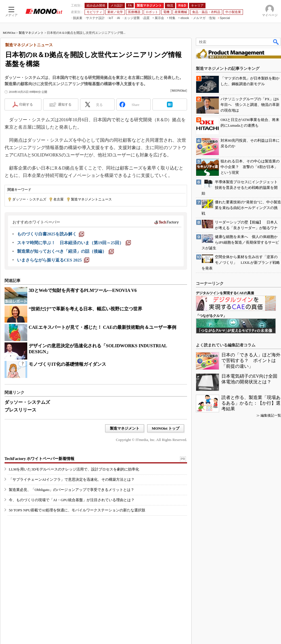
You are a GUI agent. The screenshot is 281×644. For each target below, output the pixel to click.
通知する (65, 104)
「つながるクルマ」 (211, 316)
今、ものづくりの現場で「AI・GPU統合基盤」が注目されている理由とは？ (72, 500)
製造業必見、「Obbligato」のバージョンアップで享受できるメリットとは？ (72, 490)
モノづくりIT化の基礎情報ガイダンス (67, 364)
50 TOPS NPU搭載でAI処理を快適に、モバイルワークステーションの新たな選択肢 (77, 510)
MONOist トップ (166, 428)
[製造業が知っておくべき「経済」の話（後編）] (65, 251)
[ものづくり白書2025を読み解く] (51, 234)
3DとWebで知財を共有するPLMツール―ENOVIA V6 (83, 290)
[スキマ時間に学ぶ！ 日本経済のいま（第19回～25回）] (74, 243)
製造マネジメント (31, 33)
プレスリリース (20, 410)
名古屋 (58, 199)
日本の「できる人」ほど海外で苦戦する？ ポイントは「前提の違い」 (251, 360)
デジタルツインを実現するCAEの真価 (225, 293)
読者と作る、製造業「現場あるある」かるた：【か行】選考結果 (251, 403)
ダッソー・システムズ (29, 199)
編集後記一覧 (271, 415)
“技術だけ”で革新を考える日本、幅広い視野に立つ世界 (85, 309)
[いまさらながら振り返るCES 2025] (53, 260)
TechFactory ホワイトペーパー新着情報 (39, 459)
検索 (276, 42)
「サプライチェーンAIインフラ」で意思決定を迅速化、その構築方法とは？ (72, 479)
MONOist (9, 33)
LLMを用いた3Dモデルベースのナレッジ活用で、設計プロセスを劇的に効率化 (74, 469)
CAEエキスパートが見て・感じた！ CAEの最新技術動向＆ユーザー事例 (102, 327)
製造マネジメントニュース (91, 199)
